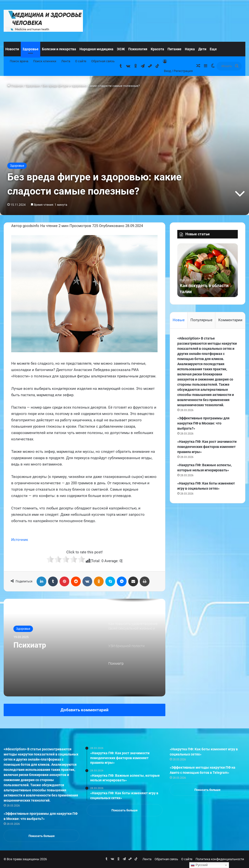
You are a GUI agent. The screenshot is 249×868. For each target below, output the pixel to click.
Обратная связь (103, 61)
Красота (157, 49)
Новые (179, 320)
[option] (85, 648)
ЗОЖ (121, 49)
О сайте (81, 61)
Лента (66, 61)
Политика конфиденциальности (220, 859)
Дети (202, 49)
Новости (12, 49)
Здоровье (30, 49)
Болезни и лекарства (59, 49)
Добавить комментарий (85, 710)
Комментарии (230, 320)
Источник (20, 540)
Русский (199, 865)
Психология (138, 49)
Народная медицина (96, 49)
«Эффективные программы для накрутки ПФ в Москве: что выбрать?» (203, 423)
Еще (213, 49)
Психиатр (30, 645)
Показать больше (42, 836)
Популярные (201, 320)
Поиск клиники (45, 61)
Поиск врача (19, 61)
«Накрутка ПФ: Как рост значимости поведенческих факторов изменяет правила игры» (207, 447)
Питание (174, 49)
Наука (190, 49)
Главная (15, 86)
